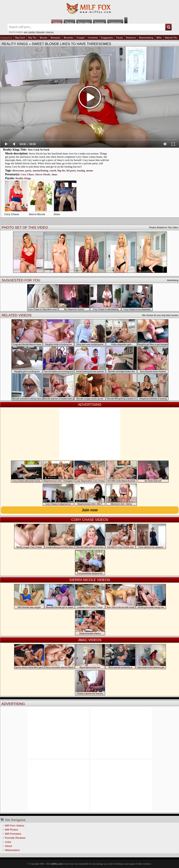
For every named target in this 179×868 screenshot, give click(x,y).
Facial (119, 38)
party (28, 170)
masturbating (41, 170)
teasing (81, 170)
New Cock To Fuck (39, 150)
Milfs (159, 38)
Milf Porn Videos (15, 826)
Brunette (69, 38)
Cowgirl (81, 38)
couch (53, 170)
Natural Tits (171, 38)
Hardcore (131, 38)
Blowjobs (56, 38)
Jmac (54, 174)
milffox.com (56, 864)
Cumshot (93, 38)
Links (8, 842)
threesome (40, 32)
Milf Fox (89, 9)
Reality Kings (15, 44)
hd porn (71, 170)
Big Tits (32, 38)
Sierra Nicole (43, 174)
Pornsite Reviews (15, 838)
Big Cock (20, 38)
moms (90, 170)
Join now (90, 510)
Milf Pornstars (13, 834)
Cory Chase (27, 174)
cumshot (32, 32)
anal (26, 32)
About (8, 846)
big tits (61, 170)
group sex (50, 32)
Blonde (43, 38)
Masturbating (146, 38)
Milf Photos (11, 830)
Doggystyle (107, 38)
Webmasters (12, 850)
